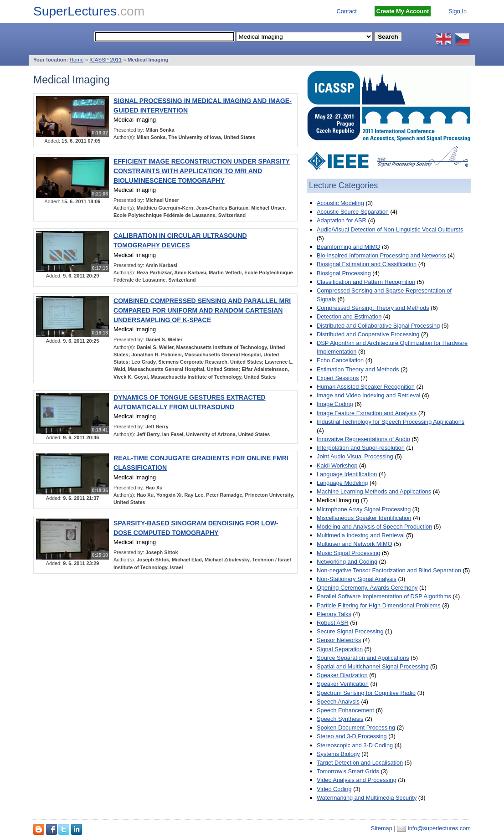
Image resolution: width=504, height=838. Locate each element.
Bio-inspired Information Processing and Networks (381, 255)
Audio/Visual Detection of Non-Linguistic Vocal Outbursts (390, 229)
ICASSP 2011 (105, 60)
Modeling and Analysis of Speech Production (374, 527)
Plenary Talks (334, 614)
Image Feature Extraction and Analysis (367, 413)
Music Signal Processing (348, 553)
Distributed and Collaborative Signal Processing (378, 326)
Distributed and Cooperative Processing (368, 334)
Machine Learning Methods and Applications (374, 491)
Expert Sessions (338, 378)
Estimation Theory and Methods (358, 369)
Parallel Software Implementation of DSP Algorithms (384, 596)
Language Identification (347, 474)
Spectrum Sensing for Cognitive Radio (366, 693)
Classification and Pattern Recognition (366, 282)
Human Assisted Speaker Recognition (366, 387)
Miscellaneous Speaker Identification (364, 518)
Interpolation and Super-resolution (361, 448)
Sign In (458, 11)
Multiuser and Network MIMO (355, 544)
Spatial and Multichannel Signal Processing (373, 666)
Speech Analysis (338, 702)
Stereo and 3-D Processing (352, 736)
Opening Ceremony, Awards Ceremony (367, 588)
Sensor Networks (339, 640)
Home (77, 60)
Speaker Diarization (342, 675)
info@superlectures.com (439, 828)
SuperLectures (89, 11)
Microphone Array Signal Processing (364, 509)
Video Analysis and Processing (357, 780)
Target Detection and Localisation (360, 763)
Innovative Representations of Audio (363, 439)
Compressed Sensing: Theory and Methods (373, 308)
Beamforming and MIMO (348, 247)
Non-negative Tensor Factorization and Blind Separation (389, 570)
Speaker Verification (343, 684)
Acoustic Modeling (340, 203)
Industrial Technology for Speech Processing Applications (391, 422)
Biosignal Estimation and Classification (367, 264)
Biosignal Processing (344, 273)
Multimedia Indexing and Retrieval (361, 535)
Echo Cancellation (340, 360)
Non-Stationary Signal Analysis (357, 579)
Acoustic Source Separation (353, 212)
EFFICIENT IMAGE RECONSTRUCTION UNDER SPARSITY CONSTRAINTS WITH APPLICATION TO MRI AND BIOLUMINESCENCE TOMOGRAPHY (202, 171)
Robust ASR (333, 623)
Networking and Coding (347, 562)
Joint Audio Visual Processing (355, 456)
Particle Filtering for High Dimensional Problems (379, 605)
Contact (347, 11)
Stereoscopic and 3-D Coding (355, 745)
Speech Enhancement (345, 710)
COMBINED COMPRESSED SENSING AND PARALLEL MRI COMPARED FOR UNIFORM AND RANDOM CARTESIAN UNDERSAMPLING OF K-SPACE (202, 310)
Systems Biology (338, 754)
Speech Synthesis (340, 719)
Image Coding (335, 404)
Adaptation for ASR (342, 220)
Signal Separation (340, 649)
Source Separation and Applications (363, 658)
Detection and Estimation (349, 316)
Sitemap (382, 828)
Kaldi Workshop (337, 465)
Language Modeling (342, 483)
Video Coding (334, 789)
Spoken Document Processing (356, 727)
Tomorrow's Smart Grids (348, 771)
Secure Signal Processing (350, 631)
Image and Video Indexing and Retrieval (368, 395)
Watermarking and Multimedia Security (367, 798)
